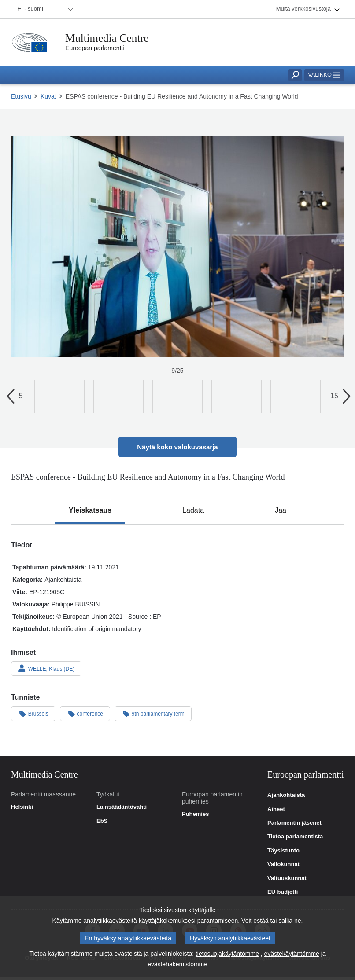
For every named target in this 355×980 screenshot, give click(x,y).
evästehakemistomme (177, 965)
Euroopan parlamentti (95, 48)
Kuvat (48, 96)
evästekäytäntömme (292, 955)
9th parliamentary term (153, 713)
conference (85, 713)
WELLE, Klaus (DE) (46, 668)
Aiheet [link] (276, 809)
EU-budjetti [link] (283, 892)
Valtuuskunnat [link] (287, 878)
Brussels (33, 713)
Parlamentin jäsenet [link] (294, 823)
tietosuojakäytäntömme (227, 955)
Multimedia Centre (107, 38)
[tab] (90, 510)
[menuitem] (44, 9)
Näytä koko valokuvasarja (177, 447)
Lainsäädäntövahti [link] (122, 807)
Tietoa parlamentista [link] (295, 837)
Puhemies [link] (195, 814)
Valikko (324, 75)
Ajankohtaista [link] (286, 795)
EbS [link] (102, 821)
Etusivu (21, 96)
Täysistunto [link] (283, 851)
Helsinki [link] (22, 807)
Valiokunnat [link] (283, 864)
